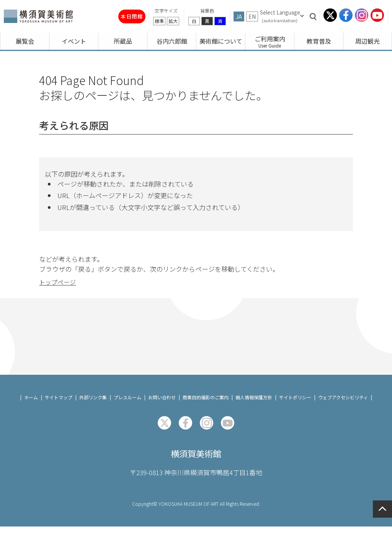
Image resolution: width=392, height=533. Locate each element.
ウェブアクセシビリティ (343, 401)
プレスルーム (127, 401)
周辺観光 (367, 41)
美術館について (221, 41)
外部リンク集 (93, 401)
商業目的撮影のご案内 (206, 401)
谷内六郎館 (172, 41)
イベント (74, 41)
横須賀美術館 (196, 458)
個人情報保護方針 (254, 401)
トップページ (59, 278)
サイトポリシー (295, 401)
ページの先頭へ (382, 509)
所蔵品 (123, 41)
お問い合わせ (162, 401)
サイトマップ (59, 401)
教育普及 (319, 41)
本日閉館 (126, 16)
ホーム (31, 401)
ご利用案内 (270, 39)
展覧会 (25, 41)
